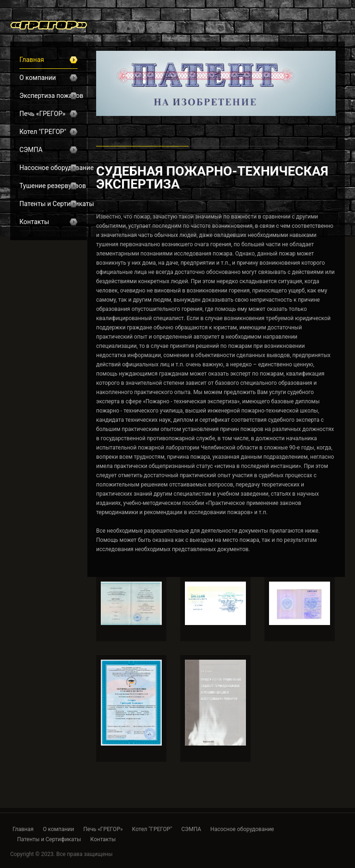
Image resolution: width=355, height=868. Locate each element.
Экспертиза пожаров (49, 96)
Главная (49, 60)
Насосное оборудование (49, 168)
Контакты (49, 222)
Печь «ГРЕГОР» (49, 114)
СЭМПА (49, 150)
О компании (49, 78)
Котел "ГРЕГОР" (49, 132)
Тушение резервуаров (49, 186)
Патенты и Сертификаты (49, 204)
